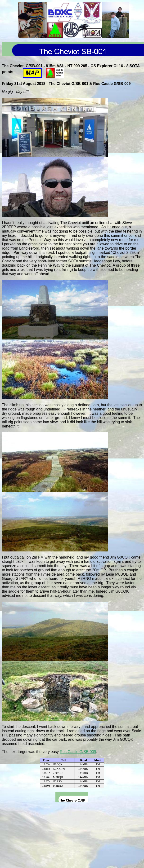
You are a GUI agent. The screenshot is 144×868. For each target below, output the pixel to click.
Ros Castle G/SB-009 (78, 752)
